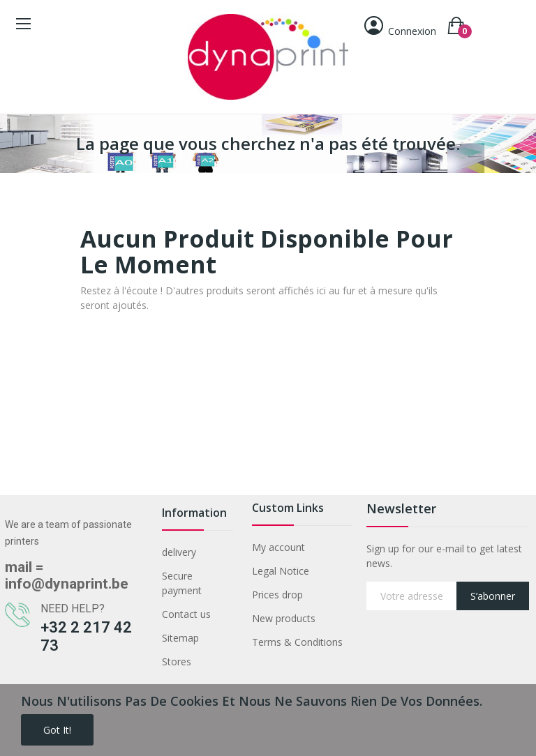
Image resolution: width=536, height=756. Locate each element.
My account (278, 547)
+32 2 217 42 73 (86, 636)
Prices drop (277, 595)
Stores (177, 661)
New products (284, 618)
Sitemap (180, 638)
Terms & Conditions (297, 642)
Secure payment (182, 583)
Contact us (186, 614)
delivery (179, 552)
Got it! (57, 730)
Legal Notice (281, 571)
